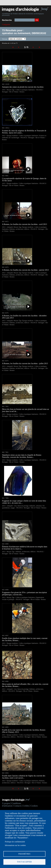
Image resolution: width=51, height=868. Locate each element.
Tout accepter (24, 862)
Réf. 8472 (5, 222)
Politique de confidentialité (15, 842)
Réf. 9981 (5, 176)
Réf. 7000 (5, 498)
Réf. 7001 (5, 452)
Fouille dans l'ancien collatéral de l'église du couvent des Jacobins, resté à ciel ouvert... (24, 777)
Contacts (18, 806)
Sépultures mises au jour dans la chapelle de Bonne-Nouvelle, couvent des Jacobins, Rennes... (22, 456)
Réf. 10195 (6, 84)
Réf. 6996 (5, 681)
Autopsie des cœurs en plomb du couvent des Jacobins (23, 87)
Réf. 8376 (5, 313)
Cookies (34, 806)
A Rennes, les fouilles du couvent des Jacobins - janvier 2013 (25, 270)
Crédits (26, 806)
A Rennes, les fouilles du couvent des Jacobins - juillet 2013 (25, 364)
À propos (6, 803)
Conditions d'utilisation (12, 805)
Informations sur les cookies (15, 845)
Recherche (7, 20)
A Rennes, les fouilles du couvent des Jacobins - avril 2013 (24, 224)
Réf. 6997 (5, 636)
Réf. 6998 (5, 590)
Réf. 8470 (5, 267)
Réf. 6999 (5, 544)
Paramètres (24, 854)
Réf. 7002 (5, 406)
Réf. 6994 (5, 773)
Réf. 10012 (6, 128)
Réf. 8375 (5, 361)
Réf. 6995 (5, 727)
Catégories (6, 25)
